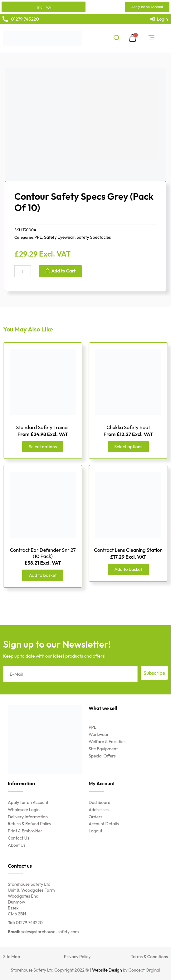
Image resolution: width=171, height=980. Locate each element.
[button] (147, 7)
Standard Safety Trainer (43, 427)
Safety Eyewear (59, 237)
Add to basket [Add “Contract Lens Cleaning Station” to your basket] (128, 569)
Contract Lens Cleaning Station (128, 550)
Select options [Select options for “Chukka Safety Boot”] (128, 446)
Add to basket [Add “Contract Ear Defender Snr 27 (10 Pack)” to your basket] (43, 575)
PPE (38, 237)
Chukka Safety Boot (128, 427)
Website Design (107, 970)
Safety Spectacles (94, 237)
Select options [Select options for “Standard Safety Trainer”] (43, 446)
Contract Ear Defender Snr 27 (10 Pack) (43, 553)
